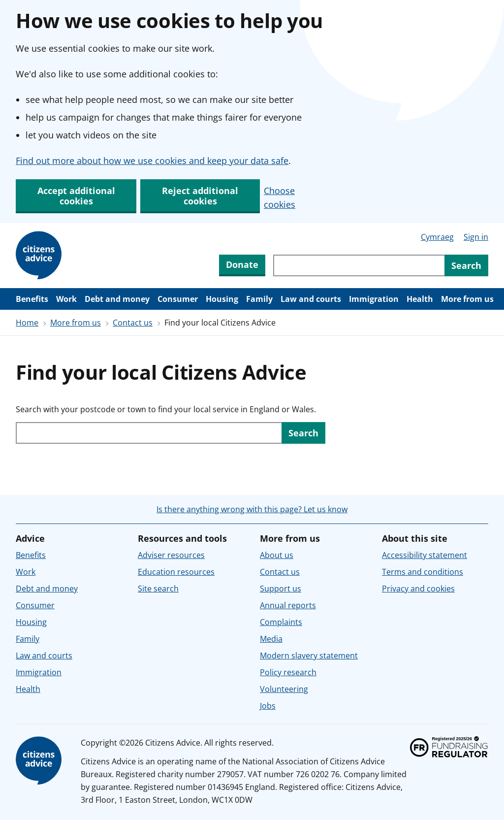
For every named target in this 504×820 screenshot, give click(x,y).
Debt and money (117, 299)
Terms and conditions (423, 572)
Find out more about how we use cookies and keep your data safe (152, 161)
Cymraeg (437, 237)
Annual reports (288, 605)
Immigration (374, 299)
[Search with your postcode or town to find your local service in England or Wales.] (149, 433)
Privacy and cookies (418, 589)
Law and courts (311, 299)
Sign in (476, 237)
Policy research (288, 672)
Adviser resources (171, 555)
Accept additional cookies (76, 196)
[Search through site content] (359, 265)
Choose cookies (280, 197)
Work (66, 299)
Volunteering (284, 689)
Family (259, 299)
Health (420, 299)
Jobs (268, 706)
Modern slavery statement (309, 656)
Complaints (281, 622)
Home (27, 323)
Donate (242, 264)
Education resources (176, 572)
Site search (158, 589)
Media (271, 639)
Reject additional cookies (200, 196)
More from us (467, 299)
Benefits (32, 299)
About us (277, 555)
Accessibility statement (425, 555)
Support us (281, 589)
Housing (222, 299)
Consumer (178, 299)
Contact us (133, 323)
